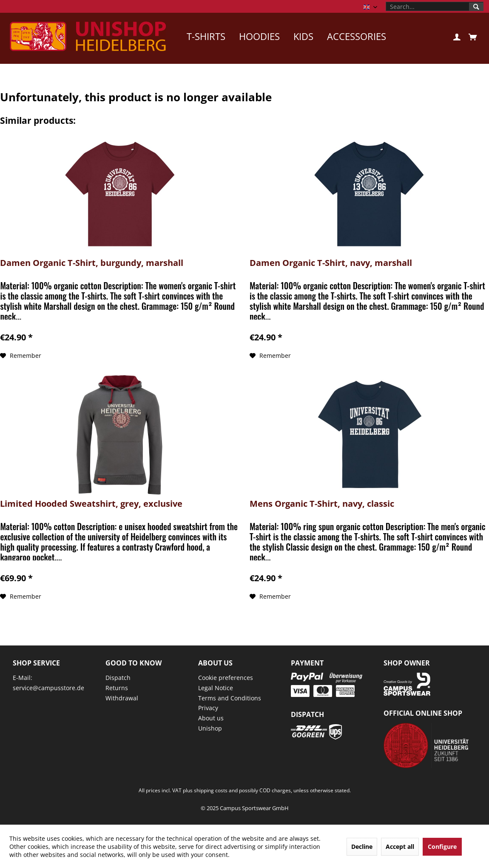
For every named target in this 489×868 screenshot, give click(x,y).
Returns (117, 688)
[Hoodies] (259, 36)
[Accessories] (357, 36)
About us (211, 718)
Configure (442, 847)
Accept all (400, 847)
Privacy (208, 708)
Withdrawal (122, 698)
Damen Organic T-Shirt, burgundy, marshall (92, 263)
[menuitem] (435, 6)
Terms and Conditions (230, 698)
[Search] (476, 7)
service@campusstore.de (48, 688)
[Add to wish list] (21, 356)
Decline (362, 847)
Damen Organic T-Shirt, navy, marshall (331, 263)
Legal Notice (216, 688)
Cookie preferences (226, 678)
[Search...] (435, 6)
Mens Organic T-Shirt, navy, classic (322, 504)
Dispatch (118, 678)
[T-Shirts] (206, 36)
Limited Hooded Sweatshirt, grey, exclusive (91, 504)
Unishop (210, 728)
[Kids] (303, 36)
